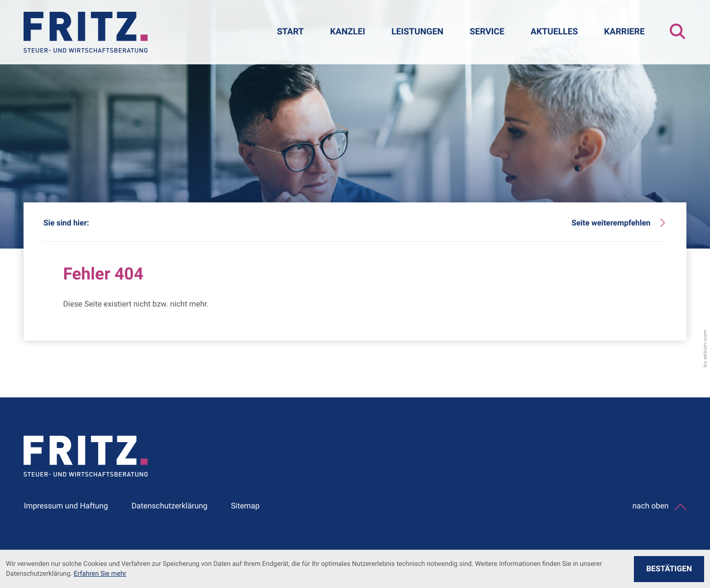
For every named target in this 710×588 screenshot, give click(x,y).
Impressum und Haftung (66, 506)
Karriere (624, 32)
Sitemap (245, 506)
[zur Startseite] (86, 32)
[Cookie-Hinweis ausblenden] (669, 569)
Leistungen (417, 32)
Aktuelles (554, 32)
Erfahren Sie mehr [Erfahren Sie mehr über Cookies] (100, 574)
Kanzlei (348, 32)
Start (290, 32)
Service (487, 32)
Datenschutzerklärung (170, 506)
